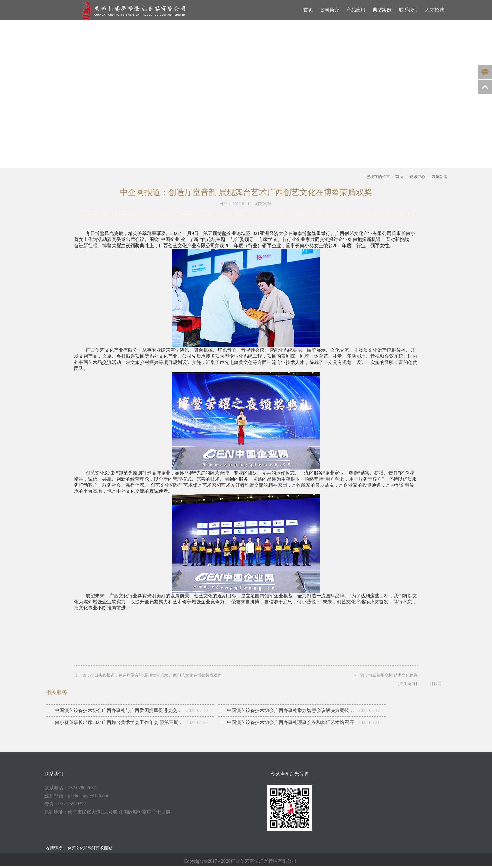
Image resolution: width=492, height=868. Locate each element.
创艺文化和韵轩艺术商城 (90, 848)
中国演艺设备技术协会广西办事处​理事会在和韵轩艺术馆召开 (290, 723)
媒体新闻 (440, 177)
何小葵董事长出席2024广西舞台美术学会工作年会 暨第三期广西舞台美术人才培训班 (120, 723)
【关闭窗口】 (407, 684)
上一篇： (148, 675)
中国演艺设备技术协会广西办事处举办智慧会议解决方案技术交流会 (293, 710)
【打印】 (436, 684)
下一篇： (385, 675)
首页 (308, 10)
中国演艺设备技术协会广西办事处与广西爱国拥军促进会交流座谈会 (120, 710)
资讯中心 (417, 177)
